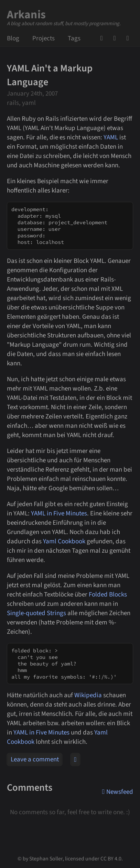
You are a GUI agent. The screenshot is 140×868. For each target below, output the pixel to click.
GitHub (104, 38)
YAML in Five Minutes (59, 514)
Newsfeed (130, 38)
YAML (111, 137)
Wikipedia (88, 695)
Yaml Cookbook (64, 541)
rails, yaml (21, 103)
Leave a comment (35, 759)
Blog (13, 38)
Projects (44, 38)
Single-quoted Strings (36, 613)
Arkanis (26, 15)
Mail (117, 38)
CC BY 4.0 (111, 859)
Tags (74, 38)
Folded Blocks (108, 595)
